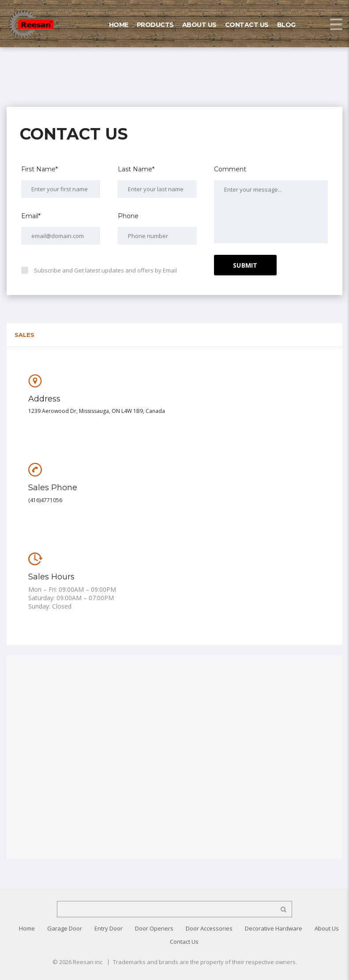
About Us (199, 25)
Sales (24, 335)
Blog (286, 25)
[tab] (174, 335)
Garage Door (65, 928)
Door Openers (154, 928)
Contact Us (247, 25)
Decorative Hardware (274, 928)
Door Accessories (209, 928)
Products (155, 25)
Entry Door (109, 928)
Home (119, 25)
